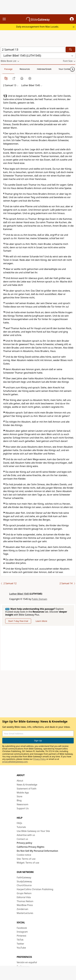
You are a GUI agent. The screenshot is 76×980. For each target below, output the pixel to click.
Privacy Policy (39, 759)
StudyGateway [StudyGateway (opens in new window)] (24, 881)
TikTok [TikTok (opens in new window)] (20, 940)
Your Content (65, 69)
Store (20, 796)
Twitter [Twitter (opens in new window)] (20, 944)
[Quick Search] (33, 49)
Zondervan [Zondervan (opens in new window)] (23, 909)
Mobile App (23, 793)
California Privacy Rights (31, 847)
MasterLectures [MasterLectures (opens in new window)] (25, 913)
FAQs (19, 823)
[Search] (70, 49)
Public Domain (39, 599)
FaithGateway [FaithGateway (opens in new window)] (24, 877)
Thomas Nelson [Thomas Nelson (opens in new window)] (25, 901)
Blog (19, 800)
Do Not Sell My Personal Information (37, 851)
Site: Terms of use (26, 859)
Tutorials (21, 827)
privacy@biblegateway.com (15, 762)
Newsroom (23, 804)
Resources (25, 69)
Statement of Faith (27, 789)
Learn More (41, 621)
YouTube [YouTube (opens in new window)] (21, 948)
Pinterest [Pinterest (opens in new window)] (22, 936)
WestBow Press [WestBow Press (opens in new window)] (25, 905)
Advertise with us (26, 835)
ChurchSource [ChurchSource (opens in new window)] (24, 885)
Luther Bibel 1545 (19, 594)
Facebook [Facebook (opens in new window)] (22, 928)
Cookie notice (24, 855)
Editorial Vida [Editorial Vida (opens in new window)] (24, 897)
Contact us (22, 839)
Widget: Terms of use (28, 863)
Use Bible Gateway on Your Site (33, 831)
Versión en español (27, 962)
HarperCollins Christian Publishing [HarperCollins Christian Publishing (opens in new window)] (35, 889)
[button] (72, 19)
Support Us (23, 808)
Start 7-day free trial (18, 621)
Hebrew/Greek (44, 69)
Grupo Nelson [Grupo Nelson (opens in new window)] (24, 893)
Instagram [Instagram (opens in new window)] (22, 932)
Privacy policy (25, 843)
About (20, 781)
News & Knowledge (27, 785)
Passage (8, 69)
